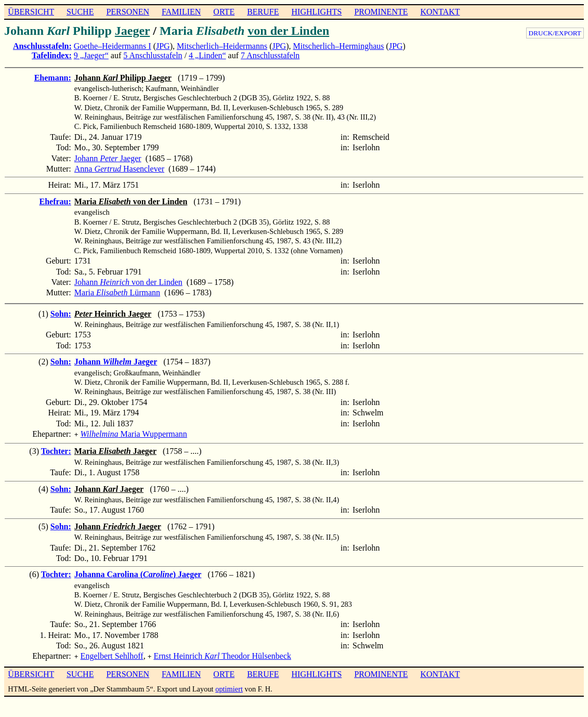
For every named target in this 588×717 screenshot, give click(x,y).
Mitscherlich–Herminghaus (339, 46)
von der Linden (288, 31)
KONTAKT (440, 12)
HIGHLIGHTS (317, 12)
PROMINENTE (381, 12)
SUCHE (80, 12)
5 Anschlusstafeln (153, 55)
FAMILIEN (181, 12)
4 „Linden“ (207, 55)
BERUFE (263, 12)
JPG (163, 46)
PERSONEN (128, 12)
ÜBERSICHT (31, 12)
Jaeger (133, 31)
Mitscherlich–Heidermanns (222, 46)
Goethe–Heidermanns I (113, 46)
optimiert (229, 687)
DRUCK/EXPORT (555, 33)
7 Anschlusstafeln (270, 55)
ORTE (224, 12)
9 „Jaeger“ (91, 55)
